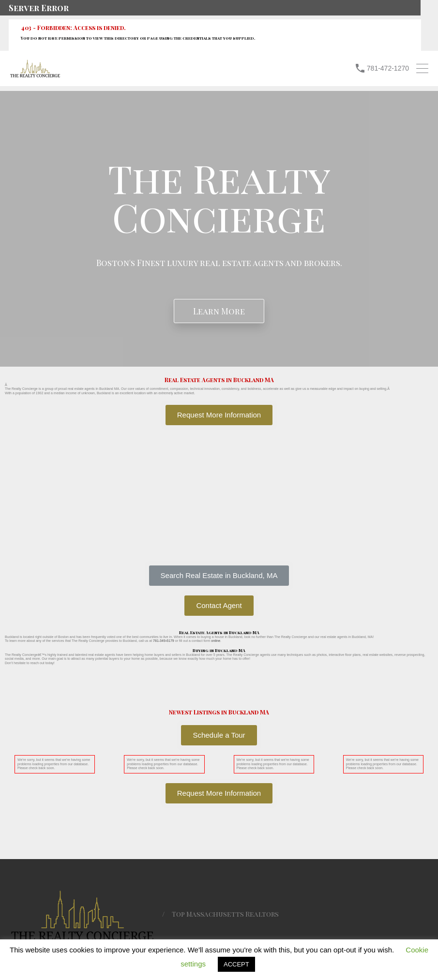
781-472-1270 (388, 68)
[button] (219, 576)
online (216, 641)
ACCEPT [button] (236, 964)
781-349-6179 (164, 641)
